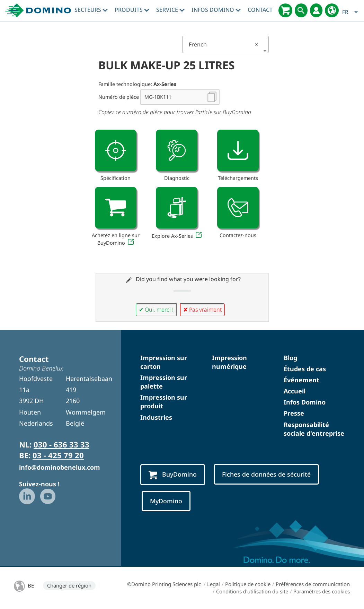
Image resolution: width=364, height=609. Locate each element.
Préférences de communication (313, 584)
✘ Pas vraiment (202, 310)
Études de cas (305, 369)
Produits (132, 10)
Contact (260, 10)
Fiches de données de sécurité (266, 474)
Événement (301, 380)
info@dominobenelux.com (60, 467)
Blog (290, 358)
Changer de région (69, 585)
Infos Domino (216, 10)
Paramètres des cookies (322, 591)
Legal (214, 584)
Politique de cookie (248, 584)
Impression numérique (229, 362)
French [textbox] (223, 44)
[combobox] (225, 44)
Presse (294, 413)
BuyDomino (173, 475)
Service (170, 10)
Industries (156, 417)
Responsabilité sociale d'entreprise (314, 429)
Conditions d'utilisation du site (252, 591)
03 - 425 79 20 (58, 455)
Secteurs (91, 10)
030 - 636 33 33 (61, 444)
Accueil (295, 391)
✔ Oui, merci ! (156, 310)
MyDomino (166, 501)
